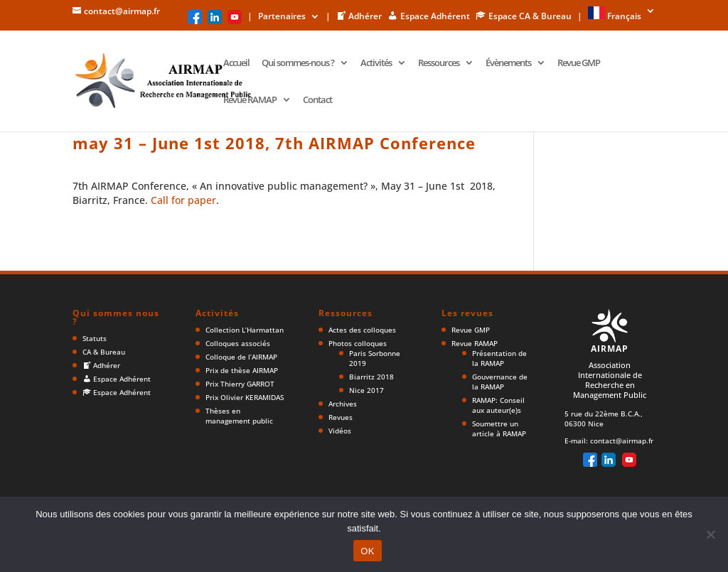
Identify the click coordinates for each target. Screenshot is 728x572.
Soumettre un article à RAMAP (499, 428)
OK (367, 551)
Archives (343, 404)
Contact (317, 100)
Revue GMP (579, 63)
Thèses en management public (239, 416)
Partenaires (282, 17)
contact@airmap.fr (622, 441)
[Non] (710, 534)
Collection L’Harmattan (245, 330)
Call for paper (183, 200)
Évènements (508, 63)
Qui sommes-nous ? (298, 63)
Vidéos (340, 431)
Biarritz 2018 (371, 377)
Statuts (95, 338)
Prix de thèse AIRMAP (242, 370)
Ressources (439, 63)
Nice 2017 (366, 390)
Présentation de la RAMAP (499, 358)
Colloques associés (238, 343)
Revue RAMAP (250, 100)
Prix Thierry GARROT (240, 384)
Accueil (236, 63)
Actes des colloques (362, 330)
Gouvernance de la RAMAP (500, 382)
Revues (341, 417)
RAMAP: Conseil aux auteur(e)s (498, 405)
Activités (376, 63)
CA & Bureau (104, 352)
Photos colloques (358, 343)
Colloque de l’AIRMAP (241, 357)
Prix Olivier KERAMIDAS (245, 397)
